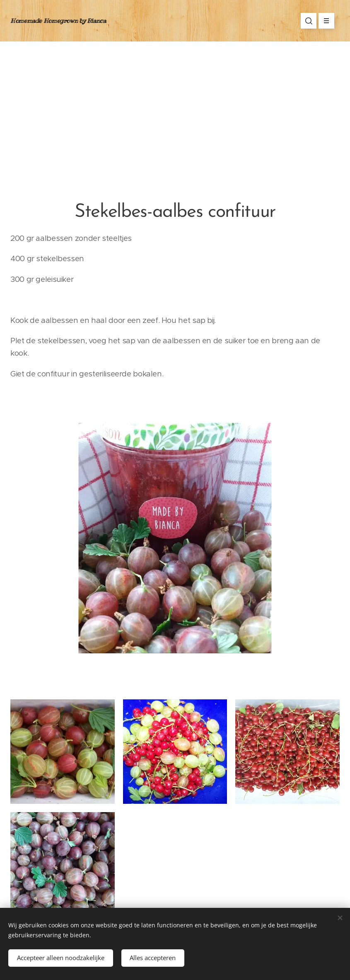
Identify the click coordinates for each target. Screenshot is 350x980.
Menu (324, 21)
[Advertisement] (175, 104)
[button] (309, 21)
